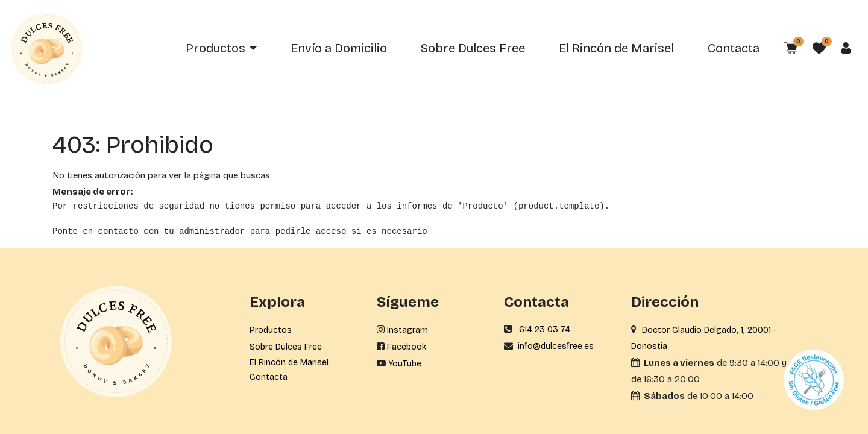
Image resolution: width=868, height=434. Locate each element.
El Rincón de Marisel (289, 363)
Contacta (269, 377)
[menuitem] (339, 49)
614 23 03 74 (545, 329)
